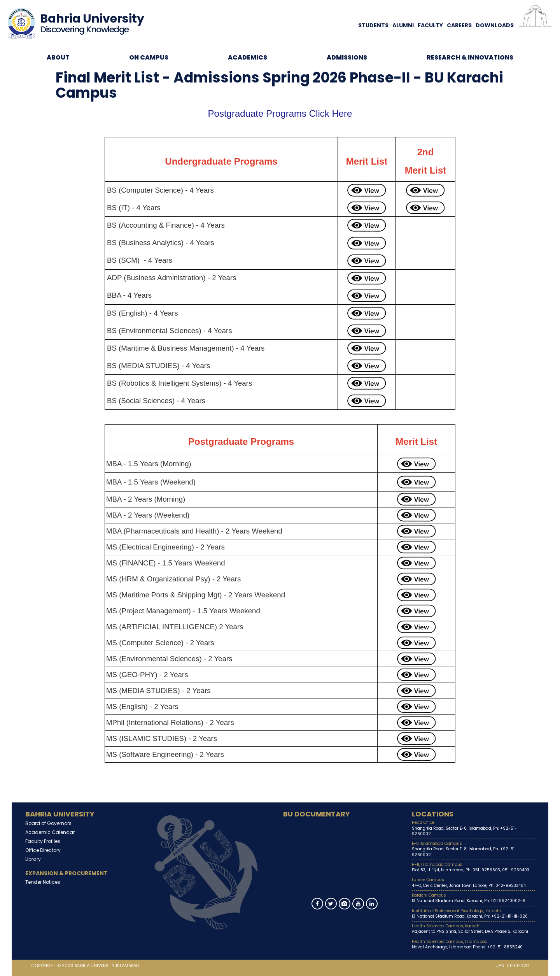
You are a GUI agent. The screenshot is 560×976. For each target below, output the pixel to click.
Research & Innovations (470, 58)
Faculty (430, 25)
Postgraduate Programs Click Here (280, 113)
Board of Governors (48, 823)
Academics (248, 58)
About (58, 58)
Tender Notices (43, 882)
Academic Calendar (50, 832)
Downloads (495, 25)
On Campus (149, 58)
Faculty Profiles (43, 841)
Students (373, 25)
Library (33, 859)
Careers (459, 25)
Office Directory (43, 850)
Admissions (347, 58)
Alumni (403, 25)
